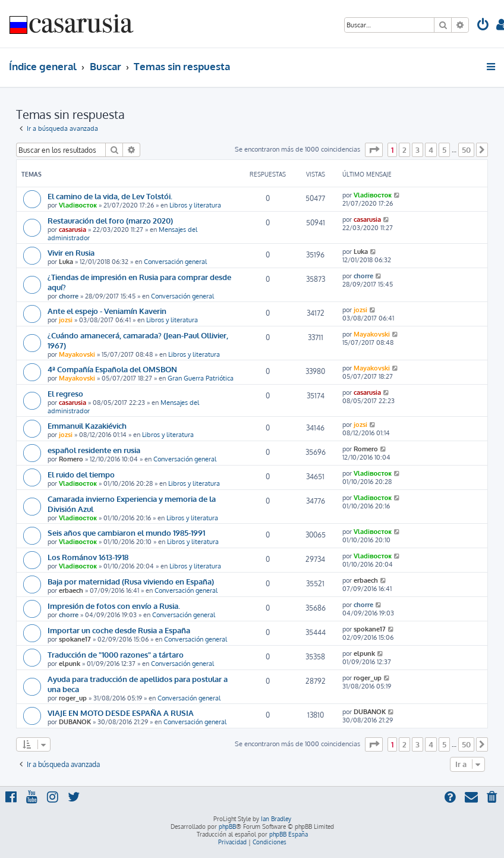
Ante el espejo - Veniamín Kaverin (107, 311)
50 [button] (466, 150)
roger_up (73, 698)
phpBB (227, 826)
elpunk (70, 664)
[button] (374, 150)
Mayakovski (77, 354)
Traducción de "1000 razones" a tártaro (116, 654)
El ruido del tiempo (81, 474)
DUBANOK (75, 722)
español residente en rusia (94, 450)
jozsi (66, 320)
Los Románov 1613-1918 (88, 557)
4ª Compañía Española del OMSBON (112, 369)
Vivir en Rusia (71, 252)
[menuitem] (483, 26)
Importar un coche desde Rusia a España (119, 630)
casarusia (73, 230)
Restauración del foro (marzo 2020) (110, 220)
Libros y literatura (195, 205)
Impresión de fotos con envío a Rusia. (114, 606)
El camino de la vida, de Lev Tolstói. (110, 196)
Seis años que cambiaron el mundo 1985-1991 (126, 532)
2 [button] (404, 150)
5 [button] (444, 150)
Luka (66, 262)
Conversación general (175, 262)
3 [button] (418, 150)
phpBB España (289, 834)
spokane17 (75, 639)
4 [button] (431, 150)
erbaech (71, 590)
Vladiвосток (78, 205)
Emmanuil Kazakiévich (87, 425)
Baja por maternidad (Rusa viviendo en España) (131, 581)
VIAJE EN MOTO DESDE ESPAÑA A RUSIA (121, 713)
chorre (69, 296)
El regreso (65, 393)
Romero (71, 459)
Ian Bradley (276, 819)
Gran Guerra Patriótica (201, 378)
